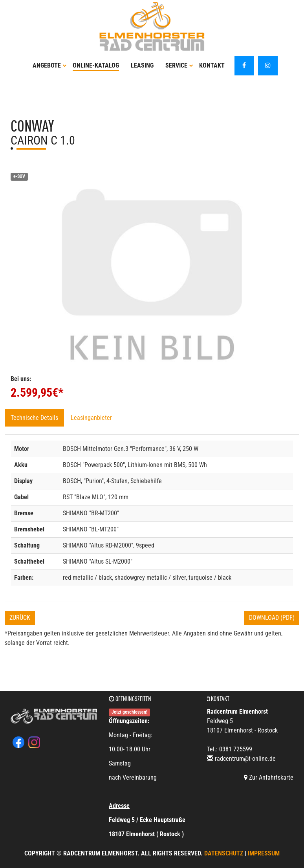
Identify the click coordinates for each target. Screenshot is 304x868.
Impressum (264, 853)
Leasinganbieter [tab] (91, 418)
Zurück (20, 618)
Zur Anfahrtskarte (269, 777)
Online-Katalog (96, 65)
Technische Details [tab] (34, 418)
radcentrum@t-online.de (245, 759)
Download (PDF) (272, 618)
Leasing (142, 65)
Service (179, 65)
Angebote (50, 65)
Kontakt (212, 65)
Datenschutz (224, 853)
